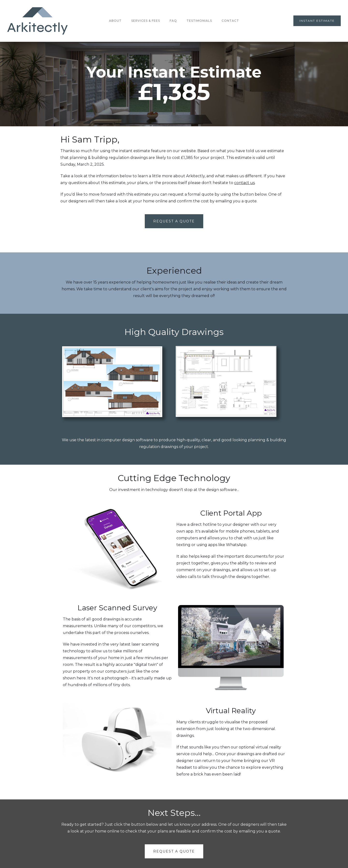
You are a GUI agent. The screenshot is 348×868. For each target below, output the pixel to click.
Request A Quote (174, 221)
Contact (230, 21)
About (115, 21)
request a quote (174, 851)
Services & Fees (146, 21)
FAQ (173, 21)
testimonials (199, 21)
